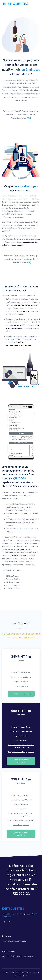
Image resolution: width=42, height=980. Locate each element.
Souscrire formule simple (21, 694)
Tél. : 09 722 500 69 (12, 956)
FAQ (29, 118)
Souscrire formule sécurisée (21, 761)
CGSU (24, 941)
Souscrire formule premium (21, 834)
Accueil (4, 941)
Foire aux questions (14, 941)
